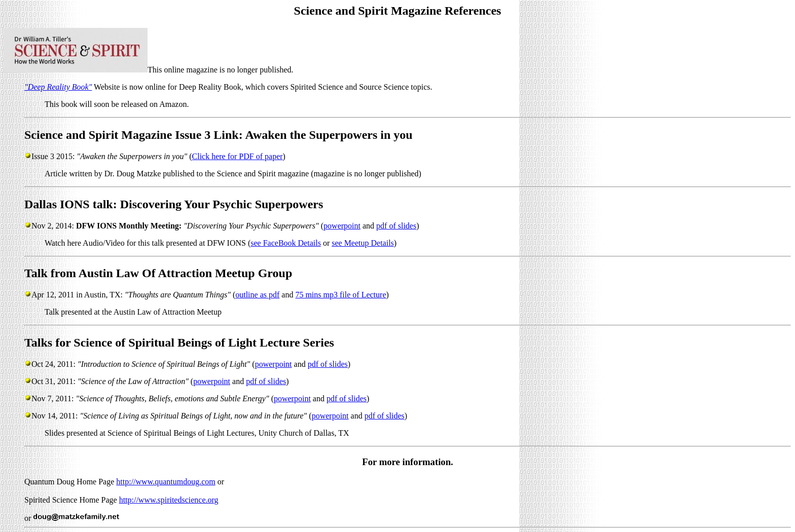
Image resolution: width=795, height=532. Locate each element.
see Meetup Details (363, 243)
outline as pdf (257, 295)
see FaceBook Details (286, 243)
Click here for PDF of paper (238, 156)
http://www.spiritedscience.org (169, 500)
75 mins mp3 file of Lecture (340, 295)
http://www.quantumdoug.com (166, 482)
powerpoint (342, 226)
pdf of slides (396, 226)
